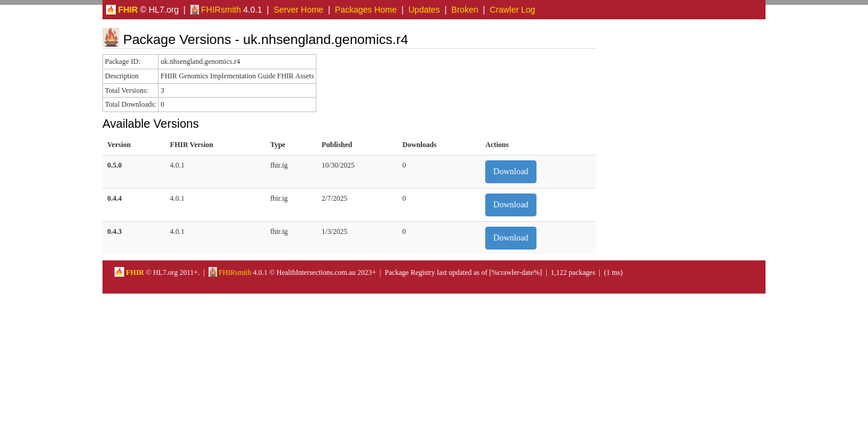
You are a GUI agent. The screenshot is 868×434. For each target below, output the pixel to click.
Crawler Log (512, 10)
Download (511, 171)
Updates (424, 10)
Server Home (298, 10)
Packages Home (366, 10)
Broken (465, 10)
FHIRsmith (216, 10)
